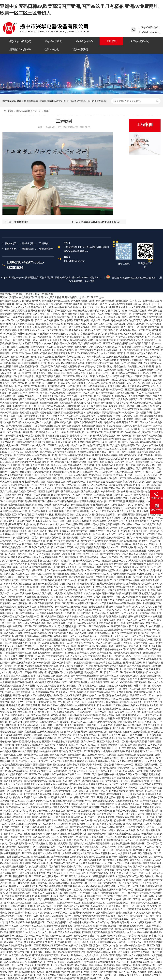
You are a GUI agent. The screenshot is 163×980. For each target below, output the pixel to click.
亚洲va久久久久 (154, 429)
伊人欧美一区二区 (57, 455)
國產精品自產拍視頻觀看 (101, 462)
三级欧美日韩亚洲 (127, 755)
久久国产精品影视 (50, 686)
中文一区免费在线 (74, 955)
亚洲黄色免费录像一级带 (77, 330)
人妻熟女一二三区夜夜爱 (128, 712)
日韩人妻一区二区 (115, 741)
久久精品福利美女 (31, 880)
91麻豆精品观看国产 (73, 557)
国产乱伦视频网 (108, 847)
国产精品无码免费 (119, 791)
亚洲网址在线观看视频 (118, 357)
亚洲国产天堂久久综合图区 (28, 524)
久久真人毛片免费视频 (12, 843)
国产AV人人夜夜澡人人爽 (108, 347)
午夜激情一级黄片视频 (34, 482)
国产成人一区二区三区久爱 (133, 890)
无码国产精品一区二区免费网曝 (34, 495)
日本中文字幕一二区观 (109, 705)
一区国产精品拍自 (84, 712)
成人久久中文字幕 (123, 643)
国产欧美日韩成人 (77, 755)
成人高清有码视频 (111, 518)
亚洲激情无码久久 (30, 784)
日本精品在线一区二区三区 (27, 406)
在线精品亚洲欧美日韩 (93, 426)
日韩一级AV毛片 (122, 330)
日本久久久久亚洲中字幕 (149, 797)
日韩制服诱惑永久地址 (109, 416)
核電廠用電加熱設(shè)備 (53, 101)
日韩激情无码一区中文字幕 (42, 962)
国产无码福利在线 (76, 538)
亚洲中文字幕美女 (30, 363)
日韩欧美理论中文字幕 (90, 366)
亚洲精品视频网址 (122, 343)
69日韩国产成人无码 (105, 922)
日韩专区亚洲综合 (28, 978)
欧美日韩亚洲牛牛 (27, 909)
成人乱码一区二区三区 (105, 975)
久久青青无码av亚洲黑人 (39, 807)
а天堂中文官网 (16, 459)
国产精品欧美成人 (86, 544)
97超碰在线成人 (81, 311)
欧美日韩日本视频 (45, 442)
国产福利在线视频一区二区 (130, 393)
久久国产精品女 (45, 593)
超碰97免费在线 (119, 320)
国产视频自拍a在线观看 (110, 788)
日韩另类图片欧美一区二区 (84, 511)
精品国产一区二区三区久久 (142, 399)
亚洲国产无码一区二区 (69, 903)
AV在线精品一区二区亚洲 (127, 899)
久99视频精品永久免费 (83, 301)
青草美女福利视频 (69, 422)
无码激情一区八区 (33, 939)
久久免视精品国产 (151, 883)
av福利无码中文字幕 (126, 718)
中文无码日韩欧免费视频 (80, 396)
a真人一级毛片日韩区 (126, 659)
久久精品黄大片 (150, 340)
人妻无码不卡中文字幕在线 (80, 870)
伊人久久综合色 (68, 686)
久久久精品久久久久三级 (83, 959)
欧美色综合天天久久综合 (41, 307)
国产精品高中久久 (15, 807)
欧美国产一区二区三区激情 (22, 929)
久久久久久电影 (139, 531)
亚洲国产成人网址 (47, 547)
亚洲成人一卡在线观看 (125, 508)
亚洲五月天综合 (33, 343)
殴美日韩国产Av (125, 922)
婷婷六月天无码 (59, 465)
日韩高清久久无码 (128, 968)
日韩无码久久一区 (86, 824)
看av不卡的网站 (54, 906)
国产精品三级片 (71, 360)
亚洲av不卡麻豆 (23, 913)
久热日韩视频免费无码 (65, 366)
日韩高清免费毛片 (134, 758)
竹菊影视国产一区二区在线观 (57, 936)
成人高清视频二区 (151, 603)
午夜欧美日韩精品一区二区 (18, 653)
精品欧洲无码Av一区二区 (128, 656)
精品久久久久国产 (142, 482)
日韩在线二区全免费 (98, 978)
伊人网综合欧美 (111, 360)
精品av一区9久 (133, 524)
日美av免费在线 (58, 755)
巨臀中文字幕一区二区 (65, 636)
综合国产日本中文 (127, 370)
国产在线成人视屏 (90, 491)
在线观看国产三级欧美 (12, 366)
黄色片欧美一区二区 (147, 511)
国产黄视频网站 (77, 577)
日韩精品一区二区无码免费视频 (71, 607)
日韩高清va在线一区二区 (148, 768)
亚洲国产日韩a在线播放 (23, 679)
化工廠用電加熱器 (97, 101)
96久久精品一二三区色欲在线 (71, 692)
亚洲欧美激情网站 (62, 478)
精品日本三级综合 (27, 399)
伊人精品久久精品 (27, 778)
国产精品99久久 (99, 311)
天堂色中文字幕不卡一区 (146, 495)
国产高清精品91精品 (59, 883)
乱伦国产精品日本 (151, 633)
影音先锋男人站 (131, 567)
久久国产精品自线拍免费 (144, 459)
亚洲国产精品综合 (111, 488)
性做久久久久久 (91, 893)
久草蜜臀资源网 (105, 623)
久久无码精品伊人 (47, 350)
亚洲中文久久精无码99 (110, 376)
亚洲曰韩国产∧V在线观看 (123, 432)
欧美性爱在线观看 (80, 919)
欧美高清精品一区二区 (93, 903)
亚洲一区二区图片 (44, 488)
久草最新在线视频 (86, 501)
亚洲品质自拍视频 (58, 771)
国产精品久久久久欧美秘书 (25, 449)
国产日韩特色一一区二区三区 (127, 765)
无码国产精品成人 (18, 554)
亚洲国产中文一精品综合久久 (70, 357)
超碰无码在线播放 (135, 850)
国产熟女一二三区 (123, 495)
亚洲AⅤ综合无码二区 (84, 623)
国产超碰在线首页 (102, 478)
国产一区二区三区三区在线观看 (123, 580)
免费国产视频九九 (73, 304)
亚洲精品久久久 (61, 472)
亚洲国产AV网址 (46, 399)
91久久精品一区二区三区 (121, 906)
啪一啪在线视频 (61, 574)
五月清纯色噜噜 (79, 462)
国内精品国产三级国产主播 (74, 837)
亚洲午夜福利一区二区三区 (67, 564)
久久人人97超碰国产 (28, 370)
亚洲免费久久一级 (149, 876)
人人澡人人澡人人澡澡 (96, 955)
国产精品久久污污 (86, 653)
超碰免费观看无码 (37, 669)
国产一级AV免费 (141, 867)
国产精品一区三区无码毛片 (95, 613)
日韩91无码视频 (55, 725)
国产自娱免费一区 (113, 669)
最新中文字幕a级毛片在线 (102, 761)
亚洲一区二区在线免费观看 (76, 327)
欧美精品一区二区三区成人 (74, 722)
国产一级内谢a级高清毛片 (22, 972)
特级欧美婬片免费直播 (146, 419)
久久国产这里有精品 (102, 330)
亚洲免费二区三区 (150, 715)
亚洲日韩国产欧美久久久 (102, 807)
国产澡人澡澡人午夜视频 (68, 932)
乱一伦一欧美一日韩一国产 (68, 551)
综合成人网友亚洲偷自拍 (119, 686)
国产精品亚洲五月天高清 (72, 320)
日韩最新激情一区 (79, 432)
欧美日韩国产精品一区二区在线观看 (114, 640)
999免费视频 (106, 564)
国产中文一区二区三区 (31, 926)
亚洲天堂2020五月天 (31, 360)
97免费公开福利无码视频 (121, 406)
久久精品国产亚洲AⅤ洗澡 (130, 761)
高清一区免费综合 (118, 646)
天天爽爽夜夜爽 (28, 593)
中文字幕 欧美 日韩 (59, 511)
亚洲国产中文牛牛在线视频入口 (63, 541)
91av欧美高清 (28, 419)
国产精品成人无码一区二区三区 (16, 580)
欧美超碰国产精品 (47, 748)
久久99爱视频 (11, 436)
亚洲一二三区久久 (36, 640)
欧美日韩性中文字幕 (137, 366)
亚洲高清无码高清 (135, 794)
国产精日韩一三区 (47, 712)
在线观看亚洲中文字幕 (127, 801)
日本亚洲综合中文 (77, 834)
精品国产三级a (89, 409)
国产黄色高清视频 (108, 972)
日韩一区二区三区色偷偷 (35, 511)
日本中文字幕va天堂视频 (37, 353)
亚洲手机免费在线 (150, 350)
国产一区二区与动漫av (69, 909)
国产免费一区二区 (100, 574)
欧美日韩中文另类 (125, 587)
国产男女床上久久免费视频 (44, 320)
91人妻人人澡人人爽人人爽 (18, 811)
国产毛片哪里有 (102, 396)
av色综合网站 (121, 564)
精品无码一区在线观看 (118, 531)
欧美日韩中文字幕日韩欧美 (105, 327)
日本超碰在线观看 (131, 347)
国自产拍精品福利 (47, 850)
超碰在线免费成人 (87, 788)
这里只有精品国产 (116, 607)
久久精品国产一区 (58, 475)
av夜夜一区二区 (113, 863)
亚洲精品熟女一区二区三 (43, 347)
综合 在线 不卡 (112, 909)
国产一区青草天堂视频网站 (127, 784)
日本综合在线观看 (9, 531)
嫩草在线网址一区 (76, 482)
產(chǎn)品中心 (29, 243)
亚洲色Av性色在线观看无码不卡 (22, 518)
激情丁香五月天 (154, 814)
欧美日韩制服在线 (71, 886)
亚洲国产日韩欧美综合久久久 (55, 334)
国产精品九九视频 (133, 669)
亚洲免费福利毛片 (71, 498)
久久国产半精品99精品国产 (21, 620)
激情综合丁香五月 (104, 659)
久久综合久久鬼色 (33, 439)
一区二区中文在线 (120, 699)
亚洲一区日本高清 (61, 663)
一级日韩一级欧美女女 (20, 472)
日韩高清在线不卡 (142, 426)
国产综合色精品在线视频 (19, 426)
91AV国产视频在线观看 (82, 689)
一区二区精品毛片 (96, 626)
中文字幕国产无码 (82, 765)
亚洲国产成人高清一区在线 (141, 590)
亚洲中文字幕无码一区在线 (111, 942)
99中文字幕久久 (151, 725)
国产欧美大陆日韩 (149, 738)
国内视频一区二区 (95, 314)
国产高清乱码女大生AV (35, 781)
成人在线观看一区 (114, 630)
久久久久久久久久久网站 (41, 932)
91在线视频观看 (68, 370)
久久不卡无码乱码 (42, 521)
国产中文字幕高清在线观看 (89, 350)
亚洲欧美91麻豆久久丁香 (108, 689)
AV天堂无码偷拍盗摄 (137, 936)
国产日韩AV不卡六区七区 (24, 702)
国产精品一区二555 (143, 547)
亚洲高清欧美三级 (135, 429)
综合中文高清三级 (71, 485)
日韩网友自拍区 (16, 824)
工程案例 (45, 111)
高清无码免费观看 (27, 429)
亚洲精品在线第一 (100, 380)
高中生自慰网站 (73, 916)
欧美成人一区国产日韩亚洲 (103, 768)
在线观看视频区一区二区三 (18, 853)
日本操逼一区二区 (82, 478)
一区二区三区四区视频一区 (109, 561)
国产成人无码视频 (20, 320)
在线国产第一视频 (111, 597)
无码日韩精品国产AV (104, 801)
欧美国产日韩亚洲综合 (36, 475)
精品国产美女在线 (22, 468)
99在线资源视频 (53, 718)
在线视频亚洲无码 (42, 653)
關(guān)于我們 (12, 243)
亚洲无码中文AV (78, 436)
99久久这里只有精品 (41, 952)
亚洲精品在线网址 (18, 906)
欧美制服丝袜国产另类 (29, 383)
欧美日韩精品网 (65, 347)
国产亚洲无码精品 (15, 528)
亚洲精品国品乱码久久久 (52, 649)
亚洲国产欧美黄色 (26, 663)
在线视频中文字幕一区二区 (49, 324)
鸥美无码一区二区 (138, 646)
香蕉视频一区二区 (140, 843)
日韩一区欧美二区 (64, 603)
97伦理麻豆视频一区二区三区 (21, 774)
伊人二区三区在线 (87, 370)
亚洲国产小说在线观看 (82, 472)
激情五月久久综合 (84, 347)
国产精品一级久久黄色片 (126, 811)
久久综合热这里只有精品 (85, 830)
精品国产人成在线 (42, 853)
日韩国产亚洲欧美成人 (115, 439)
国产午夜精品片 (66, 778)
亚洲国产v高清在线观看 (30, 666)
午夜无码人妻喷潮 (36, 814)
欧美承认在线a (107, 715)
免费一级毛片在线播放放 (80, 468)
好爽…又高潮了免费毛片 (129, 939)
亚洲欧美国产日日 (93, 896)
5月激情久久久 (82, 515)
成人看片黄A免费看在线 (79, 975)
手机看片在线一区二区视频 (92, 686)
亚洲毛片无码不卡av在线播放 (23, 452)
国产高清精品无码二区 (15, 962)
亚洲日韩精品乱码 (105, 913)
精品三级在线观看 (84, 965)
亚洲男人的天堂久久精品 (140, 353)
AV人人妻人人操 (142, 913)
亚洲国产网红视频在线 (44, 501)
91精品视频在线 (66, 350)
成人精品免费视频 (91, 886)
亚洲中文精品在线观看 (134, 449)
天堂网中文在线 (109, 853)
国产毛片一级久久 (144, 472)
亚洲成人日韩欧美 (18, 656)
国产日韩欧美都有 (18, 968)
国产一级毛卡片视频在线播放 (129, 623)
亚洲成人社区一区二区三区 (64, 416)
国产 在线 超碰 (80, 791)
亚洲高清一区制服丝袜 (149, 508)
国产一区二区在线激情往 (79, 811)
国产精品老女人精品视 (54, 406)
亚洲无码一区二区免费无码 (38, 366)
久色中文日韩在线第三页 (131, 334)
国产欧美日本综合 (25, 682)
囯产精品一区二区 (106, 452)
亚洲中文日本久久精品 (34, 373)
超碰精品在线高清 (29, 413)
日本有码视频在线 (25, 442)
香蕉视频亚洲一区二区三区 (27, 876)
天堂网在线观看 (104, 867)
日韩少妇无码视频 (9, 758)
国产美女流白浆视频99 (120, 732)
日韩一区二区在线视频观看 (65, 847)
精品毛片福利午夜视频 (12, 817)
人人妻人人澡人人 (29, 758)
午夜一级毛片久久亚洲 (121, 774)
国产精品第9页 (105, 653)
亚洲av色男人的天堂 (66, 442)
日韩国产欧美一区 (44, 965)
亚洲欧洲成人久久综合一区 (67, 567)
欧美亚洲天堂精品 (86, 584)
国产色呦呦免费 (46, 429)
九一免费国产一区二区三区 (48, 761)
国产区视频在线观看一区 (26, 396)
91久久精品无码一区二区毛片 (24, 538)
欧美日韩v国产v (75, 840)
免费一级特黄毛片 (78, 945)
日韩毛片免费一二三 (144, 643)
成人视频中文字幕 (149, 870)
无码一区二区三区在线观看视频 (43, 491)
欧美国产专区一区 (67, 544)
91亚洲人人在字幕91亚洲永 (67, 853)
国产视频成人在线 (22, 610)
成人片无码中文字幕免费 (87, 403)
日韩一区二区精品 (102, 765)
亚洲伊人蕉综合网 (9, 360)
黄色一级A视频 (56, 827)
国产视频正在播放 (13, 633)
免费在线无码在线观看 (140, 380)
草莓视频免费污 (145, 370)
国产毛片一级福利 (20, 357)
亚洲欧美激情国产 (76, 570)
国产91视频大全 (105, 959)
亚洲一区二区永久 (47, 778)
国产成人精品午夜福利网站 (127, 653)
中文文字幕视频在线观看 (72, 880)
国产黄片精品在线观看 (97, 728)
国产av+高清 (10, 778)
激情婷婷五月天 (64, 399)
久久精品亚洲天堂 (125, 515)
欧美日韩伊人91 (26, 330)
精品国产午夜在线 (96, 577)
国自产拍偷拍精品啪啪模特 (76, 718)
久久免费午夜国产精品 (98, 459)
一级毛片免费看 (53, 459)
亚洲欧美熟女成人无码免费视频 (102, 702)
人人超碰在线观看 (89, 890)
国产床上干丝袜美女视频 (13, 491)
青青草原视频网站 (133, 630)
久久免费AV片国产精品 (48, 620)
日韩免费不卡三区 (128, 593)
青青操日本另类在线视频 (115, 498)
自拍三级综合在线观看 (57, 436)
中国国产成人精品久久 (82, 561)
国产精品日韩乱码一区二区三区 (94, 343)
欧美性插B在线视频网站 (99, 748)
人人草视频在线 (57, 811)
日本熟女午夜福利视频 (103, 738)
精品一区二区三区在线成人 (92, 590)
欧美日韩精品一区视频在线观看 (96, 508)
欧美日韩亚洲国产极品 (127, 715)
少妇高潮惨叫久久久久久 (111, 636)
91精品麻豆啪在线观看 (116, 896)
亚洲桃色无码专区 (15, 705)
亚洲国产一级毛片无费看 (45, 584)
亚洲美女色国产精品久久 (37, 788)
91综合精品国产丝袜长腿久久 (26, 557)
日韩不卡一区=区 (48, 590)
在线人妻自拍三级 (124, 472)
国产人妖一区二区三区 (93, 741)
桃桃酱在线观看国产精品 (55, 751)
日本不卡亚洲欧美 (56, 373)
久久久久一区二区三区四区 (49, 330)
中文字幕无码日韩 (106, 620)
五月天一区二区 (95, 630)
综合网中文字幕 (68, 584)
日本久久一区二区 (113, 672)
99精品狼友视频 (71, 449)
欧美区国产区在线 (137, 311)
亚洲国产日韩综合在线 (34, 728)
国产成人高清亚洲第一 (76, 732)
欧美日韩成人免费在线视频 (18, 584)
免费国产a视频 (8, 663)
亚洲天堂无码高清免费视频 (58, 926)
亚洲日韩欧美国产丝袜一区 (49, 768)
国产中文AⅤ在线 (94, 669)
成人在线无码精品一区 (142, 403)
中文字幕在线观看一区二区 (86, 534)
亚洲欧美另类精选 (96, 949)
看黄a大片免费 (40, 468)
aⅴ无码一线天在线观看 (48, 972)
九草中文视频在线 (120, 843)
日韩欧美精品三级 (100, 399)
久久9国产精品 (119, 396)
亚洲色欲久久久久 (87, 942)
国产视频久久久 (77, 843)
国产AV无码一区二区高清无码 (84, 751)
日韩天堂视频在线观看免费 (85, 676)
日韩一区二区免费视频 (45, 580)
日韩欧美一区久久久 (10, 301)
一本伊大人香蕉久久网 (57, 968)
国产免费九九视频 (13, 755)
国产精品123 (116, 557)
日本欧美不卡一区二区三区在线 (22, 649)
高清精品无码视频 (20, 689)
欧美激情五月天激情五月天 (65, 353)
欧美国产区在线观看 (59, 689)
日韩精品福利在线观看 (149, 748)
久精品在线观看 (92, 518)
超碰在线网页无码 (15, 893)
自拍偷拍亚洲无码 (33, 834)
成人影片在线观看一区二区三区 (31, 389)
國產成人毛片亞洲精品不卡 (52, 840)
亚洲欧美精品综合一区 (113, 893)
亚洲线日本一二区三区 (79, 774)
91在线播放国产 (92, 413)
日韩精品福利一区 (113, 350)
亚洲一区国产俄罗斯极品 (41, 311)
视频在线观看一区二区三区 (116, 709)
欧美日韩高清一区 (115, 524)
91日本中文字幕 (108, 340)
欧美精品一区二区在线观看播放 (92, 873)
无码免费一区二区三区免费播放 (47, 380)
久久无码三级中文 (135, 814)
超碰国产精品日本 (135, 534)
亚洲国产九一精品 (33, 797)
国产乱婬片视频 (30, 544)
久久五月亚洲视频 (42, 791)
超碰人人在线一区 (29, 590)
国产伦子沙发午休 (29, 393)
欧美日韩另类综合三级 (98, 843)
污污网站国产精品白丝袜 (33, 863)
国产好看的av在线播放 (42, 357)
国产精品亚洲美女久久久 (146, 682)
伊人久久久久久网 (126, 511)
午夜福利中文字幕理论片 (111, 794)
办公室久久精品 (119, 380)
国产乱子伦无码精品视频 (55, 630)
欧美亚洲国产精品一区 (63, 495)
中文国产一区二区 (20, 827)
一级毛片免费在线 (105, 817)
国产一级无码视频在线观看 (101, 570)
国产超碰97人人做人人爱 (17, 574)
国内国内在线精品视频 (121, 616)
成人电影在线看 (99, 406)
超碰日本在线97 (39, 883)
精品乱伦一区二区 (145, 817)
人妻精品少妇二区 (64, 929)
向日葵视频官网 (48, 544)
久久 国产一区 (40, 811)
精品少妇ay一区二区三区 (23, 850)
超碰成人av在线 (43, 505)
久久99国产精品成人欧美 (95, 820)
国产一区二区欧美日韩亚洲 (62, 942)
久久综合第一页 (75, 518)
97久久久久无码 (26, 820)
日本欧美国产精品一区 (147, 538)
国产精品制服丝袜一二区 (59, 623)
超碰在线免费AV (130, 705)
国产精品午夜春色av (111, 649)
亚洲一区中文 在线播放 (124, 748)
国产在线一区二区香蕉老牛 (76, 738)
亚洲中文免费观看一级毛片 (145, 952)
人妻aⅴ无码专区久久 (44, 913)
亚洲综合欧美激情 (47, 702)
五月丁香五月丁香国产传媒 (99, 363)
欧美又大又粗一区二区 (76, 768)
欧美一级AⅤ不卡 (85, 554)
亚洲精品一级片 (59, 314)
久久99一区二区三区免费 (119, 547)
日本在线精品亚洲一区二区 (118, 840)
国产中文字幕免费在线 (36, 843)
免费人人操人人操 (80, 574)
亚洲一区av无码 (36, 656)
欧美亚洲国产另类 (62, 521)
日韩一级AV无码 (68, 343)
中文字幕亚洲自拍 (92, 567)
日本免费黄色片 (151, 663)
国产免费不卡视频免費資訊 (94, 541)
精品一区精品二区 (53, 439)
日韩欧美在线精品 (137, 745)
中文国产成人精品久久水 (50, 419)
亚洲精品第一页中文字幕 (91, 524)
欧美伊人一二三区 (120, 962)
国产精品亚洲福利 (60, 715)
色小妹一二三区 (141, 485)
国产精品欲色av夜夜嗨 (12, 636)
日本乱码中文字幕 (46, 679)
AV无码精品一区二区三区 (71, 702)
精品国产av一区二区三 (83, 817)
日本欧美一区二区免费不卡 (137, 788)
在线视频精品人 (103, 633)
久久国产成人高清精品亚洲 (102, 436)
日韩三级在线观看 (71, 426)
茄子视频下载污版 (63, 600)
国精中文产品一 (41, 709)
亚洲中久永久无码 (132, 663)
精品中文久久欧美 (126, 830)
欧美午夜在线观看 (75, 669)
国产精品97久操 (130, 416)
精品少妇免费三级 (67, 850)
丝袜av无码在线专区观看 (108, 965)
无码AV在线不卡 (99, 906)
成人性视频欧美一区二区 (128, 570)
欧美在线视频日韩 (109, 890)
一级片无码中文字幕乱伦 (138, 893)
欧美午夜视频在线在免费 (33, 587)
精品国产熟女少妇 (67, 317)
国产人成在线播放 (99, 857)
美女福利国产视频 (34, 955)
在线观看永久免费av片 (118, 903)
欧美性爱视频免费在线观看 (60, 640)
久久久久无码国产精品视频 (103, 722)
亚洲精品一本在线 (27, 607)
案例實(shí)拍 (21, 222)
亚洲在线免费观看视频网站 (111, 584)
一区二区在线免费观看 (25, 840)
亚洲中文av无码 (14, 939)
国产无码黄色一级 (97, 834)
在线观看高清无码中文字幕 (84, 715)
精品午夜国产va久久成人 (88, 778)
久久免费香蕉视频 (67, 824)
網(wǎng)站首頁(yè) (26, 111)
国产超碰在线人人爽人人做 (78, 324)
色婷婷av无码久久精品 (133, 544)
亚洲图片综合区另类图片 (124, 679)
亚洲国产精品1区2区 (129, 455)
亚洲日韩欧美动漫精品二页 (18, 738)
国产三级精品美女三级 (71, 896)
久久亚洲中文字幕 (53, 939)
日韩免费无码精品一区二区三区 (25, 945)
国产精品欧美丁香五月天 (86, 936)
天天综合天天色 (78, 656)
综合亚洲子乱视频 (74, 413)
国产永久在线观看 (13, 781)
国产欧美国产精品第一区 (135, 649)
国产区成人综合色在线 (114, 366)
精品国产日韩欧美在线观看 (18, 521)
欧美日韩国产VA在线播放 (17, 676)
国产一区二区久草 (135, 886)
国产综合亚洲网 (89, 972)
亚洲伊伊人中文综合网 (27, 422)
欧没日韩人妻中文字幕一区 (27, 643)
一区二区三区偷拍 (74, 899)
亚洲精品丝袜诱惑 (42, 765)
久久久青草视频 (137, 307)
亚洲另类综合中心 (20, 380)
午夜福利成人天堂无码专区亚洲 (84, 465)
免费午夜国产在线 (88, 794)
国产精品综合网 (77, 784)
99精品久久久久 (54, 893)
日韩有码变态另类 (18, 564)
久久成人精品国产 (132, 883)
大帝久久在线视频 (20, 347)
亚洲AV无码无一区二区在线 (121, 610)
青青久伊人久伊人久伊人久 (140, 607)
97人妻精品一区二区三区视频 (15, 455)
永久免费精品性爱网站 (54, 975)
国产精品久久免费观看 (95, 419)
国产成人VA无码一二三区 (46, 837)
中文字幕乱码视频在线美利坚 (90, 547)
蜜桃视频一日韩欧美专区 (100, 725)
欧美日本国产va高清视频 (37, 817)
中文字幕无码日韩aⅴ (117, 626)
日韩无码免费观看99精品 (123, 574)
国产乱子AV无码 (130, 442)
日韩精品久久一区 (143, 640)
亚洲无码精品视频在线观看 (147, 840)
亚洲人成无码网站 (98, 646)
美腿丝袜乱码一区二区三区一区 (16, 761)
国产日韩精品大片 (76, 373)
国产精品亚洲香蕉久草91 (51, 899)
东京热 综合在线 (15, 788)
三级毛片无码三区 (49, 722)
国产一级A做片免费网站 (77, 380)
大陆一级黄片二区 (47, 909)
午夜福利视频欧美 (13, 735)
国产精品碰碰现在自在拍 (149, 610)
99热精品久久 (25, 847)
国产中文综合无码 (77, 386)
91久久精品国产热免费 (35, 942)
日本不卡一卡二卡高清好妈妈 (70, 528)
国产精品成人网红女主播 (45, 695)
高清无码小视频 (76, 314)
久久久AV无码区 (84, 495)
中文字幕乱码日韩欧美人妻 (47, 426)
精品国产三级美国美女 (35, 386)
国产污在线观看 (100, 774)
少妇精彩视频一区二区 (113, 886)
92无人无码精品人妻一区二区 (70, 626)
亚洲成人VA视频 (81, 699)
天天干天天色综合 (94, 840)
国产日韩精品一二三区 (67, 890)
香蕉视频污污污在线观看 (116, 551)
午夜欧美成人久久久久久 (64, 788)
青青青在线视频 (151, 863)
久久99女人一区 (33, 936)
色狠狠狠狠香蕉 (39, 827)
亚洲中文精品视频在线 (74, 459)
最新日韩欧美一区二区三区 (100, 373)
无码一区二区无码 (135, 383)
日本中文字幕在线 (40, 676)
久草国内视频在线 (45, 692)
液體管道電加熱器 (76, 101)
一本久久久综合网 (60, 659)
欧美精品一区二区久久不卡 (124, 613)
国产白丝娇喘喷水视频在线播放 (105, 663)
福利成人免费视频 (117, 590)
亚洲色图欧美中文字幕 (18, 952)
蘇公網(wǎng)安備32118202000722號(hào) (132, 278)
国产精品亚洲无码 (62, 791)
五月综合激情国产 (64, 965)
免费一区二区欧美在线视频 (128, 363)
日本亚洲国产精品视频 (118, 949)
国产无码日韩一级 (103, 811)
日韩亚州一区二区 (109, 676)
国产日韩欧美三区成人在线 (56, 383)
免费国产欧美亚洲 (125, 600)
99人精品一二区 (130, 413)
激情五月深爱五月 (83, 926)
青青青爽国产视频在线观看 (123, 541)
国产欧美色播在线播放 (40, 564)
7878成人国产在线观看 (147, 728)
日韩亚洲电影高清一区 (78, 406)
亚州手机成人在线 (105, 600)
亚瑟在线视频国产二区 (89, 442)
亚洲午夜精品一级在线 (96, 557)
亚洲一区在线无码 (111, 442)
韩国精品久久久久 (96, 880)
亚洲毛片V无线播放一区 (65, 794)
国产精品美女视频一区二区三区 (58, 376)
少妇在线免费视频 (87, 452)
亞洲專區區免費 (110, 465)
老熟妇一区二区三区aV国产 (71, 679)
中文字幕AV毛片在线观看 (54, 784)
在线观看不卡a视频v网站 (68, 307)
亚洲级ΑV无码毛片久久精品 (102, 755)
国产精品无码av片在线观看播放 (29, 623)
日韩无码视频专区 (92, 860)
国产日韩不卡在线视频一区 (141, 409)
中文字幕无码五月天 (85, 705)
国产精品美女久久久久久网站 (126, 932)
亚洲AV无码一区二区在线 (28, 534)
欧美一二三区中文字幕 (71, 643)
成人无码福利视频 (145, 600)
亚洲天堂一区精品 (153, 577)
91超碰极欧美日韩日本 (15, 932)
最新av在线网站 (143, 929)
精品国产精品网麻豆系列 (119, 482)
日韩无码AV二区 (61, 807)
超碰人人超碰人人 (13, 439)
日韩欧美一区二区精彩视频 (92, 580)
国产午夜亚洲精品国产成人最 (55, 646)
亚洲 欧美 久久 (51, 666)
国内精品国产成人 (31, 301)
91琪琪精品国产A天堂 (127, 876)
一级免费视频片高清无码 (76, 939)
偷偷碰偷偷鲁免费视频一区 (146, 478)
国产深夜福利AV (79, 807)
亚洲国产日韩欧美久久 (131, 702)
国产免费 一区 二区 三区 (36, 755)
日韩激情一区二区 (99, 791)
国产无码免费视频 (131, 317)
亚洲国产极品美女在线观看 (128, 725)
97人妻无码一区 (56, 669)
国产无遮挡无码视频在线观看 (83, 781)
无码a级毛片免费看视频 (120, 304)
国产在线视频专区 (97, 386)
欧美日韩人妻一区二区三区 (56, 301)
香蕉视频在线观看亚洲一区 (104, 968)
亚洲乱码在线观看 (78, 475)
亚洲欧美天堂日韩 (20, 465)
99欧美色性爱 (44, 663)
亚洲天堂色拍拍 (142, 732)
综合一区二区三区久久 (109, 449)
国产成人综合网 (54, 304)
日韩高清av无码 (108, 511)
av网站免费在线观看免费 (19, 709)
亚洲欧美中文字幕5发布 (75, 761)
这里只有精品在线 (147, 722)
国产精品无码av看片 (43, 626)
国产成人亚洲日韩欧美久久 (72, 337)
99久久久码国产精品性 (29, 751)
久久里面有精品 (80, 663)
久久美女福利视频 (49, 422)
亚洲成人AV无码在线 (122, 682)
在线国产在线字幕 (130, 491)
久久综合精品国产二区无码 (141, 386)
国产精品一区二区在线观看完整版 (132, 462)
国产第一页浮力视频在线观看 (139, 557)
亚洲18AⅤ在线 (58, 570)
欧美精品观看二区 (40, 857)
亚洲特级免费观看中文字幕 (96, 916)
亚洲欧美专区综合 (118, 307)
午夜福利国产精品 (18, 669)
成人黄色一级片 (152, 758)
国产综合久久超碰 (118, 311)
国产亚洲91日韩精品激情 (115, 860)
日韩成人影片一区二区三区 (103, 837)
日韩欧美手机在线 (49, 370)
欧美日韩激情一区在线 (76, 616)
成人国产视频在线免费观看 (57, 735)
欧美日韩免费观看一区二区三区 (124, 834)
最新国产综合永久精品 (58, 814)
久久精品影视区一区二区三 (82, 797)
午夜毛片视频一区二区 (37, 922)
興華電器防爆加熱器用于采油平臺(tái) (101, 222)
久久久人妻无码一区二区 (39, 801)
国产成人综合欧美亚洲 (150, 659)
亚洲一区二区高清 (120, 952)
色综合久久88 (62, 462)
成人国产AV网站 (48, 758)
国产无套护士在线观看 (103, 515)
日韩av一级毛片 (108, 830)
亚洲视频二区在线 (36, 541)
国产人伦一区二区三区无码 (22, 350)
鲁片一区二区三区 (130, 327)
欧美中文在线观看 (27, 732)
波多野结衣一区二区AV (142, 695)
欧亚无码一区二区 (9, 926)
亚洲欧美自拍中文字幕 (69, 758)
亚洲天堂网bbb (101, 445)
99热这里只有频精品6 (56, 745)
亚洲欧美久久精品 (60, 676)
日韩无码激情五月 (89, 422)
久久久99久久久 (19, 307)
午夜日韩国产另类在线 (55, 834)
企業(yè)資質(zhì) (12, 249)
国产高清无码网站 (101, 699)
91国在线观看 (70, 524)
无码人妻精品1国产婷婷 (103, 939)
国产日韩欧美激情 (119, 857)
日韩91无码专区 (88, 416)
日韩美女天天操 (61, 959)
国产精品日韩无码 (58, 781)
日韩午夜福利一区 (25, 692)
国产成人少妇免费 (73, 439)
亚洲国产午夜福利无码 (64, 653)
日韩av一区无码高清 (134, 672)
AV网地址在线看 (68, 610)
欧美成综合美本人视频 (29, 376)
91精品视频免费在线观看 (102, 876)
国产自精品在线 (41, 314)
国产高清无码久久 (139, 916)
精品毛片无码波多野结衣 (48, 682)
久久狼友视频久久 (87, 636)
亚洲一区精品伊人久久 (20, 327)
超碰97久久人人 (81, 399)
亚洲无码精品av (139, 699)
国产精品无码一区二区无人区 (41, 824)
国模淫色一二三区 (98, 945)
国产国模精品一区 (29, 613)
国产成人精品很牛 (146, 465)
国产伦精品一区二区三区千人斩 (126, 820)
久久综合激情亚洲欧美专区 (101, 337)
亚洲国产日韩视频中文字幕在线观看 (107, 666)
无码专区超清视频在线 (56, 577)
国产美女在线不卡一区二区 (111, 814)
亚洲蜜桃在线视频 (135, 501)
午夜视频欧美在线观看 (51, 613)
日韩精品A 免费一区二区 (108, 771)
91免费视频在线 (50, 643)
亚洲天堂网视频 (147, 597)
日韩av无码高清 (142, 304)
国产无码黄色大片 (25, 462)
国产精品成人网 (8, 607)
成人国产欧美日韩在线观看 (69, 593)
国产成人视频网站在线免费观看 (69, 952)
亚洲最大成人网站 (58, 843)
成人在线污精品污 (100, 682)
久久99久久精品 (50, 343)
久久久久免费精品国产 (137, 521)
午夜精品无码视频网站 (79, 455)
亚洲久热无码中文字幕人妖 (86, 735)
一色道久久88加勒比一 (98, 679)
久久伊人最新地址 (40, 659)
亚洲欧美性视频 (72, 409)
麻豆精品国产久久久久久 (93, 353)
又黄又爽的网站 (110, 603)
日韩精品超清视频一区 (109, 883)
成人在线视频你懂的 (10, 482)
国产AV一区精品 (61, 505)
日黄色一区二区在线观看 (94, 485)
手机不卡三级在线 (96, 482)
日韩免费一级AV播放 (147, 906)
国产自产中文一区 (13, 834)
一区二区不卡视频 (15, 919)
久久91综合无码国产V (31, 886)
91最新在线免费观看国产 (68, 820)
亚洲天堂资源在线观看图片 (90, 863)
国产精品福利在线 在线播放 (52, 774)
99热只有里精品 (58, 468)
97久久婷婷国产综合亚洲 (118, 314)
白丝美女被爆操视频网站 (26, 722)
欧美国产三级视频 (49, 403)
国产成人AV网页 (93, 709)
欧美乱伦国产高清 (62, 801)
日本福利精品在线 (140, 962)
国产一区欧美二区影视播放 (100, 587)
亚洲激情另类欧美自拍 (44, 317)
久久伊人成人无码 (119, 873)
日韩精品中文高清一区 (82, 922)
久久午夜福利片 (140, 709)
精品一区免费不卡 (42, 340)
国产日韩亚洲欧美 (39, 804)
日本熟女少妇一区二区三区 (29, 577)
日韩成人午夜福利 (97, 745)
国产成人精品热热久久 (141, 857)
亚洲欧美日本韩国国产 (132, 360)
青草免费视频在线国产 (140, 396)
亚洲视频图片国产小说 (127, 738)
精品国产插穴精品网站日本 (84, 340)
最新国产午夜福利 (22, 340)
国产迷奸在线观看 (135, 741)
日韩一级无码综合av (28, 334)
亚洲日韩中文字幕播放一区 (74, 666)
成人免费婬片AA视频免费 (56, 561)
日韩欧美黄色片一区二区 (53, 538)
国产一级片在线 (119, 399)
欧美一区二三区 (44, 551)
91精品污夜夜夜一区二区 (148, 922)
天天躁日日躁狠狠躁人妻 (53, 518)
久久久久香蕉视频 (107, 334)
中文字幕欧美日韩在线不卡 (29, 745)
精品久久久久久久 (13, 416)
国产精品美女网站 (124, 929)
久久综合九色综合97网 (27, 916)
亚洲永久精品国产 (135, 751)
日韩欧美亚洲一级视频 (37, 705)
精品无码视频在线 (56, 482)
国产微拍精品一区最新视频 (22, 597)
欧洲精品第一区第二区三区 (91, 850)
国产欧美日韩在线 (103, 495)
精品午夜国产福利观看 (51, 413)
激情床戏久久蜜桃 (117, 745)
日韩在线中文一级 (103, 324)
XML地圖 (90, 281)
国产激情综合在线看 (92, 909)
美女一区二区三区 (141, 330)
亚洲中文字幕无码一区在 (55, 945)
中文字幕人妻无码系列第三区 (19, 890)
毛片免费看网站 (57, 867)
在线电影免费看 (8, 751)
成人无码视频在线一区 (44, 337)
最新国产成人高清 (56, 587)
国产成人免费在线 (68, 590)
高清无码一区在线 (124, 959)
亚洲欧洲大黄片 (138, 564)
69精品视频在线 (66, 712)
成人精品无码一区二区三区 (112, 409)
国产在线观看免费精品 (98, 952)
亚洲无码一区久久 (98, 732)
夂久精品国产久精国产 (113, 429)
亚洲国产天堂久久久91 (63, 554)
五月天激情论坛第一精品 (16, 659)
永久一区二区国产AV (91, 360)
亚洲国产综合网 (101, 505)
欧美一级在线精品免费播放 (57, 534)
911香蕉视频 (10, 978)
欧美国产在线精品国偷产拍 (101, 692)
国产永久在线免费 (54, 409)
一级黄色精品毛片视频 (15, 311)
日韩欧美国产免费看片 (103, 718)
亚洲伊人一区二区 (148, 541)
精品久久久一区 (50, 880)
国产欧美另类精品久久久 (121, 955)
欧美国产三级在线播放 (52, 916)
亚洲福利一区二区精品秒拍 (64, 508)
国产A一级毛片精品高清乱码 (30, 304)
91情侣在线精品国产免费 (39, 478)
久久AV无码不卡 (115, 528)
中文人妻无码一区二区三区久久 (67, 709)
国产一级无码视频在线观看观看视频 (70, 857)
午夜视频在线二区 (104, 929)
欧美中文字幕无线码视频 (84, 334)
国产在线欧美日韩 (137, 439)
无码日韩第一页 (16, 570)
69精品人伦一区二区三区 (141, 945)
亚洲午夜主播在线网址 (41, 567)
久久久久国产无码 (102, 695)
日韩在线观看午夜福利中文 (18, 837)
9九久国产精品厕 (152, 363)
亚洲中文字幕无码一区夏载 (20, 324)
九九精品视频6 (132, 350)
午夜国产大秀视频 (92, 439)
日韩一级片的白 (110, 593)
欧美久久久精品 (61, 340)
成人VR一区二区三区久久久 (20, 445)
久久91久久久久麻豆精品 (53, 396)
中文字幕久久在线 (73, 419)
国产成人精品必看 (138, 626)
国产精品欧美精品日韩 (120, 485)
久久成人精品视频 (134, 561)
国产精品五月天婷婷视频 (76, 906)
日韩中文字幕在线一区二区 (140, 827)
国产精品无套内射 (150, 491)
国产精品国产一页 (82, 801)
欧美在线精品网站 (84, 929)
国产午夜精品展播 (49, 531)
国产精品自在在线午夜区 (40, 600)
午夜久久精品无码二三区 (77, 804)
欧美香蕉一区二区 (110, 491)
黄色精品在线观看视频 (127, 807)
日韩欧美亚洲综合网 (81, 505)
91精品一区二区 (64, 913)
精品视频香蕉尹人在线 (73, 363)
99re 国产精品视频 (131, 488)
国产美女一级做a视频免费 (69, 429)
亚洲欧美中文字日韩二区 (45, 610)
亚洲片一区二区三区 (127, 620)
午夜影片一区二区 (13, 386)
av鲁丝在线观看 (138, 551)
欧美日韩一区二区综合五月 (35, 508)
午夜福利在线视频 (152, 932)
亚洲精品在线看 (97, 607)
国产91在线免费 (21, 883)
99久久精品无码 (36, 906)
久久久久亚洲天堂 (34, 459)
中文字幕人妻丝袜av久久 (88, 603)
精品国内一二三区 (112, 567)
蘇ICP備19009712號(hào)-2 (86, 278)
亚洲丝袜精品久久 (92, 551)
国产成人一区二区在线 (98, 320)
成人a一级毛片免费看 (39, 554)
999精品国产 (66, 403)
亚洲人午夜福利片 (117, 386)
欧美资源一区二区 (93, 672)
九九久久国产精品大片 (44, 903)
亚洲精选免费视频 (67, 501)
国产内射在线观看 (150, 327)
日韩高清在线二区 (57, 386)
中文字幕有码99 (77, 630)
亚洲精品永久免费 (22, 314)
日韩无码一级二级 (126, 436)
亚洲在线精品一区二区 (18, 857)
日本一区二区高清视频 (25, 748)
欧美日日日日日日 (141, 343)
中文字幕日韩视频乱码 (35, 633)
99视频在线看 (142, 955)
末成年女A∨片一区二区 (121, 728)
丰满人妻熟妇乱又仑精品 (119, 426)
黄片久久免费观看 (67, 452)
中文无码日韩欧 (127, 465)
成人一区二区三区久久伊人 (50, 445)
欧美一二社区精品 (107, 370)
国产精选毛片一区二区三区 (81, 393)
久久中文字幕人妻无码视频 (37, 794)
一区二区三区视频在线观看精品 (134, 389)
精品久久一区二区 (25, 830)
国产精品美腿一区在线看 (26, 949)
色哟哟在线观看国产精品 (61, 633)
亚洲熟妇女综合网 (127, 722)
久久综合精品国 (12, 508)
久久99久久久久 (92, 429)
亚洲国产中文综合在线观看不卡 (81, 827)
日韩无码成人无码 (50, 363)
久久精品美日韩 (16, 478)
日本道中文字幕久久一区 (21, 485)
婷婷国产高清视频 (76, 978)
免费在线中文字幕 (151, 488)
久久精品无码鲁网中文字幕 (74, 531)
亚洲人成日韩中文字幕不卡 (92, 610)
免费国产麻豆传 (109, 389)
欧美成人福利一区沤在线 (121, 419)
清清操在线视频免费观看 (131, 926)
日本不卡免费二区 (96, 357)
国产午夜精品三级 (44, 603)
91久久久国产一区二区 (113, 534)
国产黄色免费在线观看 (127, 870)
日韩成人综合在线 (147, 373)
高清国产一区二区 (78, 745)
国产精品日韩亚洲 (42, 472)
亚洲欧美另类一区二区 (32, 616)
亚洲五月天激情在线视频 (105, 455)
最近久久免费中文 (78, 876)
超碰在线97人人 (90, 564)
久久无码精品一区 (13, 794)
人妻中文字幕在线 (132, 863)
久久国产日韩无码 (40, 465)
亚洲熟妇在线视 (124, 913)
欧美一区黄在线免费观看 (21, 505)
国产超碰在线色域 (109, 422)
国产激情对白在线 (62, 765)
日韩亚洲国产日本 (117, 353)
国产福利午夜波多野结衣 (48, 485)
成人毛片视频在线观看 (139, 666)
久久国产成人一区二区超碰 (18, 672)
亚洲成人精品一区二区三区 (67, 860)
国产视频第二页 (39, 689)
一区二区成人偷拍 (96, 538)
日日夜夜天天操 (112, 317)
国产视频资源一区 (20, 715)
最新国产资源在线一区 (27, 646)
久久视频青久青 (63, 830)
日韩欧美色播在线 (103, 468)
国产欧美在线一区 (22, 337)
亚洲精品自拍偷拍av (10, 511)
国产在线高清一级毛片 (95, 304)
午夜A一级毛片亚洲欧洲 (32, 436)
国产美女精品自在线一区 (36, 416)
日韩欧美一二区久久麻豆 (62, 389)
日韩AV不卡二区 (142, 686)
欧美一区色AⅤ (20, 567)
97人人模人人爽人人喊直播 (133, 972)
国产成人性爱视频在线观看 (126, 633)
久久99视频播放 (120, 695)
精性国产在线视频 (126, 797)
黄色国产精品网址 (74, 597)
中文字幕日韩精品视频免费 (130, 337)
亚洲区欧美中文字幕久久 (128, 301)
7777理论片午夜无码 (50, 449)
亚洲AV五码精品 (133, 528)
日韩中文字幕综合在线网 (68, 488)
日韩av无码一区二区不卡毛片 (146, 357)
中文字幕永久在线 (127, 853)
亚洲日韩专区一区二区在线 (133, 422)
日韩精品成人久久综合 (129, 975)
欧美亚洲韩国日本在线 (102, 804)
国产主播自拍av (130, 518)
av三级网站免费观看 (130, 603)
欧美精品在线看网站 (124, 468)
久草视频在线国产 (52, 557)
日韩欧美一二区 (26, 488)
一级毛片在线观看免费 (113, 751)
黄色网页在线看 (88, 449)
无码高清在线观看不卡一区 (47, 327)
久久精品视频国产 (60, 922)
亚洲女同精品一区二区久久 (120, 538)
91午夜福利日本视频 (140, 860)
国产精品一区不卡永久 (37, 570)
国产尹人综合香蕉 (104, 712)
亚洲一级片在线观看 (41, 574)
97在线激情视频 (52, 886)
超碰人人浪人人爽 (111, 735)
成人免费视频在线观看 (31, 718)
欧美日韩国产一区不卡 (47, 896)
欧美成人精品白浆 (13, 797)
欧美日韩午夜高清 (149, 811)
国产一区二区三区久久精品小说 (26, 561)
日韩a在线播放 (28, 551)
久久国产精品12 (41, 847)
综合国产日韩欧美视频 (109, 544)
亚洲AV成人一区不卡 (87, 376)
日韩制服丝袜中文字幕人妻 (115, 403)
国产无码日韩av (92, 597)
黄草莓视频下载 (36, 968)
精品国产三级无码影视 (149, 755)
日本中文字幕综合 (147, 679)
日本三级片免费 (134, 577)
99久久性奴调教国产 (75, 725)
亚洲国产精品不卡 (116, 850)
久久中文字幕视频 (89, 847)
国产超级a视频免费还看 (122, 445)
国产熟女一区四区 (133, 376)
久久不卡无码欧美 (35, 919)
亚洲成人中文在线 (31, 741)
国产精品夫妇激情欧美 (130, 837)
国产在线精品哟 (48, 452)
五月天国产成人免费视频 (53, 393)
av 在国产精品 (39, 455)
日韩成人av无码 (134, 880)
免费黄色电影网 (124, 692)
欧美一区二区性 (12, 419)
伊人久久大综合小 (104, 472)
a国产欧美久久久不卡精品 (78, 445)
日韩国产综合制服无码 (129, 340)
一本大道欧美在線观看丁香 (71, 748)
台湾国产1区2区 (116, 521)
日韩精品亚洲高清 (34, 498)
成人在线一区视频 (54, 616)
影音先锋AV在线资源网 (88, 389)
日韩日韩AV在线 (144, 587)
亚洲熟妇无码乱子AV (84, 913)
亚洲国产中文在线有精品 (108, 554)
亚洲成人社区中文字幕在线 (22, 870)
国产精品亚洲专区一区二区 (27, 975)
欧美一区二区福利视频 (134, 689)
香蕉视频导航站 (45, 607)
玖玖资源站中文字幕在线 (50, 597)
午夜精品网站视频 (125, 817)
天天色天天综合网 (111, 413)
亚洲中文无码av (135, 942)
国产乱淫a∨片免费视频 (113, 383)
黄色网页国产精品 (138, 320)
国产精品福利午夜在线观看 (54, 949)
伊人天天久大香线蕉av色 (95, 307)
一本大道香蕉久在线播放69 (96, 962)
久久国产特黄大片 (105, 393)
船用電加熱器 (31, 101)
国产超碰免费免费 (25, 896)
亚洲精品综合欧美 (122, 867)
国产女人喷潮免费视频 (71, 672)
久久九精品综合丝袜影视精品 (136, 909)
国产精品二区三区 (99, 432)
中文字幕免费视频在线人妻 (47, 738)
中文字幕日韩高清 (152, 528)
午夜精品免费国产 (38, 771)
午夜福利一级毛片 (22, 959)
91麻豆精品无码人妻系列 (135, 554)
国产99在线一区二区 (21, 791)
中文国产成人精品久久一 (101, 656)
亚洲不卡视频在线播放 (105, 926)
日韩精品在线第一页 (113, 758)
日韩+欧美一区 (72, 613)
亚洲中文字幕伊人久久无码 (80, 867)
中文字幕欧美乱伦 (116, 880)
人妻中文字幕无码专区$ (83, 814)
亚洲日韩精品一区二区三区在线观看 (65, 728)
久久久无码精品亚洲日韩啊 (31, 725)
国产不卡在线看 (12, 363)
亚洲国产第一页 (45, 929)
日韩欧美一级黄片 (92, 758)
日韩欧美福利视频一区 (82, 659)
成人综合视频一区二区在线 (52, 978)
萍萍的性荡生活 (26, 515)
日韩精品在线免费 (29, 403)
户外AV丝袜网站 (31, 686)
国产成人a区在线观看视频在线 (75, 695)
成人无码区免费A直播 (24, 699)
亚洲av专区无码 (66, 547)
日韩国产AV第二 (97, 531)
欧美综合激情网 (81, 521)
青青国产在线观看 (15, 922)
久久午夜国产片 (119, 505)
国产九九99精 (143, 445)
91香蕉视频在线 (98, 521)
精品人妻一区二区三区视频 (111, 501)
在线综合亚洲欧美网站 (100, 475)
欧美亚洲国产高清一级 (57, 919)
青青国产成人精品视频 (69, 962)
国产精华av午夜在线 (84, 600)
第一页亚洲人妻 (63, 311)
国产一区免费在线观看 (55, 797)
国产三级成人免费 (70, 491)
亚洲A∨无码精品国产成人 (112, 827)
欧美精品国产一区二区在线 (22, 547)
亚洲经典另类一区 (44, 830)
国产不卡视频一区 (100, 919)
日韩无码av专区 (144, 406)
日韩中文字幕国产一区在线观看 (83, 649)
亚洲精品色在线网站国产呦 (38, 636)
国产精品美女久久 (149, 801)
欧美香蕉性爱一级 (9, 613)
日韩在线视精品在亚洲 (62, 705)
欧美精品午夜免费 (76, 587)
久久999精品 (56, 804)
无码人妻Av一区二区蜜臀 (135, 771)
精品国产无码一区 (54, 955)
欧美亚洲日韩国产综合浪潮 (111, 824)
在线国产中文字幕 (25, 768)
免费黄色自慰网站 (33, 735)
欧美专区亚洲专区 (91, 488)
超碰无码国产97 (79, 646)
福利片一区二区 (12, 784)
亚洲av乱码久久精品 (143, 314)
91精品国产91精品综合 (25, 899)
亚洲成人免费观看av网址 (90, 317)
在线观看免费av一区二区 (55, 876)
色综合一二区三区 (139, 873)
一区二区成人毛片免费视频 (31, 873)
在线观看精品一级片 (23, 603)
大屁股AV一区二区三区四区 (128, 475)
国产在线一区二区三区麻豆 (99, 899)
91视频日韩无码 (146, 574)
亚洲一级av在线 (151, 301)
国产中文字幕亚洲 (96, 528)
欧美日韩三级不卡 (27, 712)
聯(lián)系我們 (46, 249)
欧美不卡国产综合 (29, 531)
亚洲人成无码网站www (129, 847)
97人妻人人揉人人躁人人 (82, 771)
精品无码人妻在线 (40, 715)
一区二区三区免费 (138, 896)
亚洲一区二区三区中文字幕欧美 (16, 432)
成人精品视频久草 (120, 459)
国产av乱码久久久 (85, 640)
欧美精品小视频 (140, 778)
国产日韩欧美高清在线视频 (140, 584)
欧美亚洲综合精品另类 (20, 765)
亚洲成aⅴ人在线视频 (126, 373)
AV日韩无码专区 (70, 620)
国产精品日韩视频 (126, 452)
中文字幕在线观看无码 (57, 656)
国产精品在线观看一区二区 (38, 860)
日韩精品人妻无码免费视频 (96, 932)
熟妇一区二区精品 (122, 478)
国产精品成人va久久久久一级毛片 (51, 432)
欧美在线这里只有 (22, 317)
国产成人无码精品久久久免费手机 (131, 324)
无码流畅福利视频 (71, 972)
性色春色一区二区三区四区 (98, 643)
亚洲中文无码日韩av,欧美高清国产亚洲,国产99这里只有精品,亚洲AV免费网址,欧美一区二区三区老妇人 (52, 297)
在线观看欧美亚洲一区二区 (60, 873)
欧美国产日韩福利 (116, 577)
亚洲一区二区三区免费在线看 (140, 636)
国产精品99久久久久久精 (133, 676)
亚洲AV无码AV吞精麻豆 (113, 936)
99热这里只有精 (53, 498)
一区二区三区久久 (25, 965)
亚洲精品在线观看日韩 (111, 781)
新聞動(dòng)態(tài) (29, 249)
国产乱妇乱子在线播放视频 (116, 778)
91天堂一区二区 (147, 620)
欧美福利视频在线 (105, 301)
